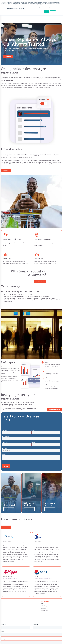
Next (59, 634)
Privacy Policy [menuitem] (51, 642)
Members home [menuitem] (45, 602)
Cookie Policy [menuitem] (59, 642)
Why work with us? (55, 402)
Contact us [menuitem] (43, 601)
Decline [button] (53, 12)
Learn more (6, 162)
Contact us (8, 48)
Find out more (40, 273)
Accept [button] (47, 12)
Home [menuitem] (42, 595)
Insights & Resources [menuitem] (46, 599)
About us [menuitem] (43, 597)
